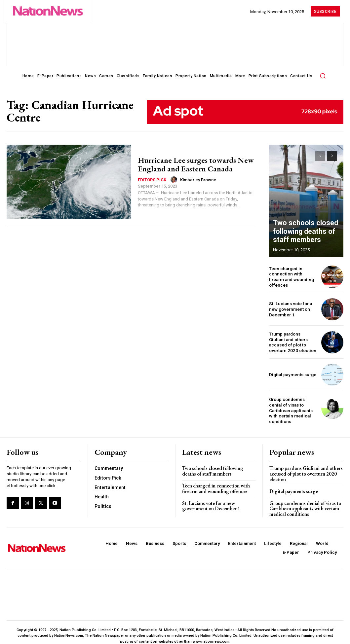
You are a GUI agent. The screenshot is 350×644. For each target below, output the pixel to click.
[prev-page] (320, 156)
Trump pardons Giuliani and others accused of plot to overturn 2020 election (292, 341)
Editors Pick (152, 180)
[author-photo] (175, 180)
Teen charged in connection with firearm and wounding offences (292, 276)
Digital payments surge (292, 374)
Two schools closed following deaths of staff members (300, 233)
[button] (323, 76)
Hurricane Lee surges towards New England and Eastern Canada (196, 164)
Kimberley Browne (198, 180)
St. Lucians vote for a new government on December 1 (290, 308)
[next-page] (332, 156)
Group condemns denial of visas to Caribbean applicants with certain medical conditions (293, 407)
